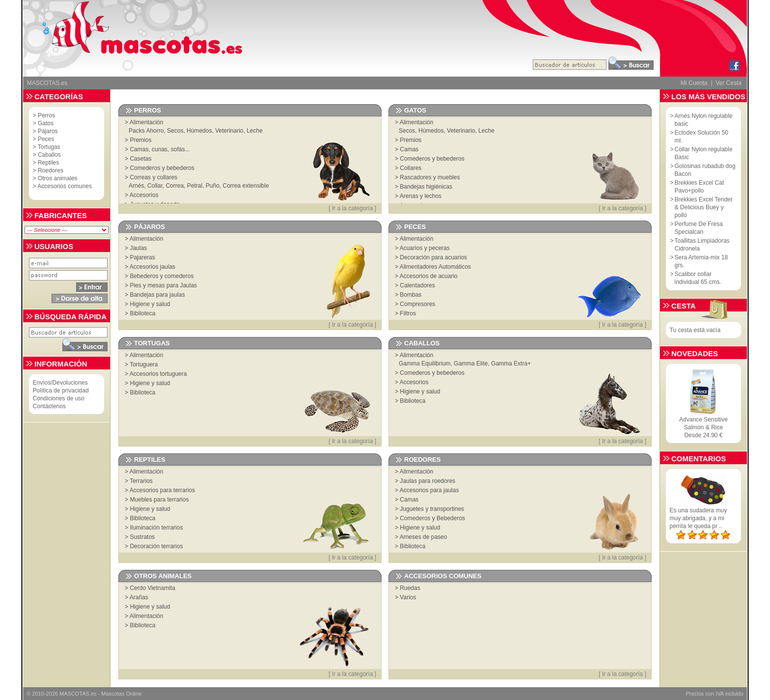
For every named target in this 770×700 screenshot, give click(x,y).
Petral (195, 186)
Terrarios (141, 481)
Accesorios (144, 195)
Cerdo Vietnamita (152, 588)
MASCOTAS (74, 694)
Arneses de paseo (424, 537)
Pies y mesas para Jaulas (163, 285)
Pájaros (48, 131)
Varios (408, 597)
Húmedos (199, 131)
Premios (140, 140)
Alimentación (147, 122)
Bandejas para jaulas (157, 295)
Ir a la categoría (352, 208)
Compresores (417, 304)
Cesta (684, 306)
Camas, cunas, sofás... (160, 149)
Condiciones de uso (59, 398)
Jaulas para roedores (427, 481)
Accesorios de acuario (429, 276)
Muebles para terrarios (159, 500)
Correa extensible (246, 186)
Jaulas (138, 248)
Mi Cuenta (694, 83)
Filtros (408, 313)
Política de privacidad (61, 391)
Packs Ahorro (146, 131)
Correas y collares (153, 177)
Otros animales (58, 178)
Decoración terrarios (156, 546)
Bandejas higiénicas (426, 187)
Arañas (139, 597)
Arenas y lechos (421, 196)
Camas (409, 149)
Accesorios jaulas (152, 267)
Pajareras (142, 257)
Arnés (136, 186)
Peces (46, 139)
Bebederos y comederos (162, 276)
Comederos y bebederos (162, 168)
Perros (46, 115)
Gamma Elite (471, 364)
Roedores (51, 170)
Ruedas (410, 588)
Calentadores (417, 285)
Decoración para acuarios (433, 257)
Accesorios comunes (65, 186)
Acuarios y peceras (425, 248)
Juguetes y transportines (432, 509)
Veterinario (229, 131)
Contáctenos (49, 406)
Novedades (695, 353)
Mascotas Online (121, 694)
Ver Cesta (729, 83)
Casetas (140, 159)
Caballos (49, 155)
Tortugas (49, 147)
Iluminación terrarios (156, 528)
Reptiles (48, 163)
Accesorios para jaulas (429, 490)
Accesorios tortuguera (158, 374)
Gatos (46, 123)
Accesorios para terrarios (162, 490)
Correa (175, 186)
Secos (175, 131)
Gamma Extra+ (511, 364)
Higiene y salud (150, 304)
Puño (213, 186)
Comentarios (699, 459)
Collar (155, 186)
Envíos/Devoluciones (60, 383)
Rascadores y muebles (430, 177)
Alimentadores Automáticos (435, 267)
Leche (255, 131)
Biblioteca (142, 313)
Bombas (411, 295)
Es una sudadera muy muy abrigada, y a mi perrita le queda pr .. (699, 518)
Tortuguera (144, 364)
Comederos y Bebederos (432, 518)
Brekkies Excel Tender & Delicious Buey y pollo (704, 207)
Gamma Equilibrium (425, 364)
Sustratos (142, 537)
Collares (411, 168)
